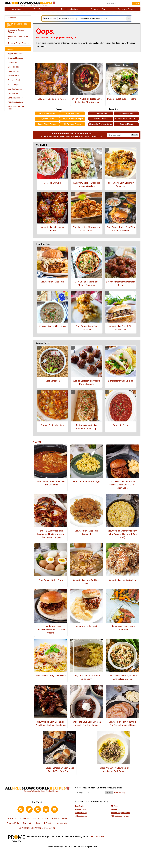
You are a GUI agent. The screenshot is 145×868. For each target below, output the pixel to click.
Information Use (96, 137)
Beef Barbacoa (53, 381)
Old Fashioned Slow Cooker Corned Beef (123, 628)
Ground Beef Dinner (101, 119)
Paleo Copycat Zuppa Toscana (122, 99)
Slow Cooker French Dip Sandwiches (121, 328)
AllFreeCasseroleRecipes (121, 816)
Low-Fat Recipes (15, 89)
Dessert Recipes (15, 67)
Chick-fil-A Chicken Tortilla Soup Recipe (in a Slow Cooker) (87, 101)
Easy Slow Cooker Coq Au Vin (52, 99)
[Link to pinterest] (38, 809)
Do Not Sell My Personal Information (37, 828)
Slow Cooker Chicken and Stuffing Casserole (87, 283)
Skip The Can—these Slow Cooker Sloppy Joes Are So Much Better (123, 485)
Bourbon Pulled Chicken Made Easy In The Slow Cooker (60, 770)
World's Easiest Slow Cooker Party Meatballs (87, 382)
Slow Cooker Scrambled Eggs (87, 481)
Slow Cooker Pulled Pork (53, 282)
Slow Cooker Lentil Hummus (53, 326)
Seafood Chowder (53, 183)
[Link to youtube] (54, 809)
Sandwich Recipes (15, 98)
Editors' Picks (14, 76)
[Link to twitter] (29, 809)
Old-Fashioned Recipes (72, 124)
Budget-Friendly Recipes (47, 124)
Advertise (24, 819)
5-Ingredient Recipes (47, 119)
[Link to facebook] (21, 809)
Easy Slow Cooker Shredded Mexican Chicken (87, 184)
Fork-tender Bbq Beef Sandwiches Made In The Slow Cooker (51, 630)
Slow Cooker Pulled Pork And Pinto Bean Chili (51, 483)
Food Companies (15, 85)
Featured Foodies (15, 80)
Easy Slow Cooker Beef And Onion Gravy (87, 677)
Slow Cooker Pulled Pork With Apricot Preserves (121, 229)
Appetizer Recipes (15, 54)
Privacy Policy (84, 137)
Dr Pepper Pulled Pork (87, 626)
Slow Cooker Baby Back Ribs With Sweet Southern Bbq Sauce (51, 723)
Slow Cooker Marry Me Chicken (51, 676)
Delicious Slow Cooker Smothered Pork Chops (87, 427)
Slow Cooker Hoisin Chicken (123, 580)
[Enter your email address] (90, 792)
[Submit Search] (136, 4)
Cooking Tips (13, 62)
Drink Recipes (14, 71)
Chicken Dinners (101, 113)
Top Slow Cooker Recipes (18, 43)
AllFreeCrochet (81, 809)
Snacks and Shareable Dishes (17, 31)
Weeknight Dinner (72, 113)
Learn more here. (97, 836)
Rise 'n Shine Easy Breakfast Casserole (121, 184)
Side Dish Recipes (15, 102)
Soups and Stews (126, 124)
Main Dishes (13, 93)
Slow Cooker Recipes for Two (18, 38)
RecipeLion (116, 809)
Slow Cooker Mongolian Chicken (53, 229)
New (37, 442)
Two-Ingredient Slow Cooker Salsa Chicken (87, 229)
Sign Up (135, 135)
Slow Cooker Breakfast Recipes (101, 124)
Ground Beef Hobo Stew (53, 425)
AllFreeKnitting (81, 813)
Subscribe (12, 18)
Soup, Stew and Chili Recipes (16, 108)
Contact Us (37, 819)
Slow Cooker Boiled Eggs (51, 580)
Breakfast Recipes (15, 58)
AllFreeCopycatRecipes (120, 813)
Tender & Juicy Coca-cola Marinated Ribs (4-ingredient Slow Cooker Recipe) (51, 534)
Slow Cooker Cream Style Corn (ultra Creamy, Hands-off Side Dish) (123, 534)
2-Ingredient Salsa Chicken (121, 381)
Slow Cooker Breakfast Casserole (87, 328)
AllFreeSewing (81, 816)
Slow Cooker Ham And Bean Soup (87, 582)
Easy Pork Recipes (126, 113)
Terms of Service (45, 823)
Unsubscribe (62, 823)
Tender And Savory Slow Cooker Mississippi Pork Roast (114, 770)
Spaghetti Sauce (121, 425)
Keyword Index (60, 819)
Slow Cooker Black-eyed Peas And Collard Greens (123, 677)
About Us (12, 819)
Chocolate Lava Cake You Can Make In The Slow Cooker (87, 723)
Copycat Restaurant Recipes (72, 119)
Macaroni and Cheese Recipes (126, 119)
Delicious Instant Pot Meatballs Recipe (121, 283)
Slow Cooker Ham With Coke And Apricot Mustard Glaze (123, 723)
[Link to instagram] (46, 809)
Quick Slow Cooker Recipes (47, 113)
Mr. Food (115, 806)
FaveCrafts (80, 806)
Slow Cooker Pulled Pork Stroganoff (87, 532)
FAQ (47, 819)
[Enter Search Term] (117, 3)
